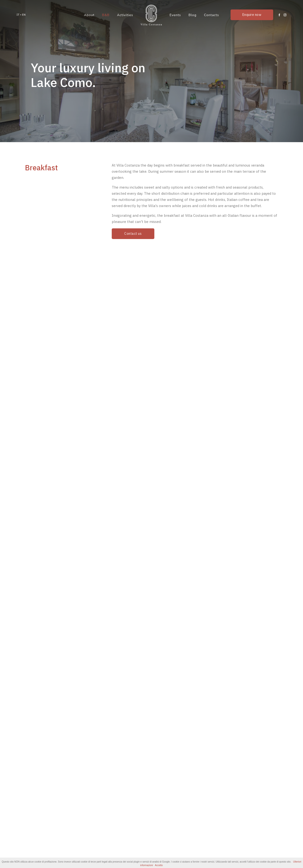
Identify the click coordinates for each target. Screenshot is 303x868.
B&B (106, 15)
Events (175, 15)
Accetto (159, 865)
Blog (192, 15)
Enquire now (252, 15)
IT (18, 15)
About (89, 15)
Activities (125, 15)
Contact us (133, 234)
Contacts (212, 15)
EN (24, 15)
